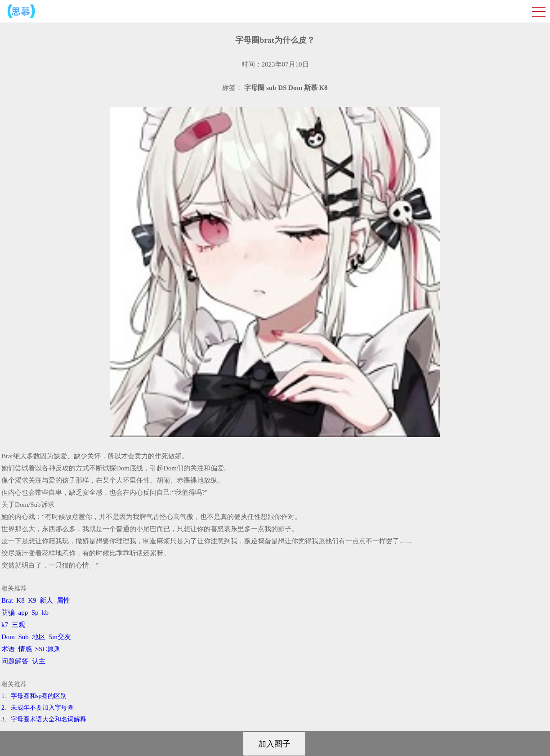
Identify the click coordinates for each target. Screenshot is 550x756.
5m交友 (60, 637)
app (23, 613)
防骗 (8, 613)
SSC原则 (48, 649)
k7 (5, 625)
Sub (24, 637)
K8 (20, 600)
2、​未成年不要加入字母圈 (38, 708)
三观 (18, 625)
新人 (46, 600)
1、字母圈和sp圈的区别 (34, 696)
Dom (8, 637)
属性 (63, 600)
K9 (32, 600)
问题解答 (15, 661)
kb (45, 613)
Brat (7, 600)
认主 (39, 661)
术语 (8, 649)
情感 (25, 649)
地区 (39, 637)
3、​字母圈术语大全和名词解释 (44, 719)
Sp (35, 613)
